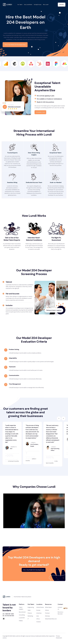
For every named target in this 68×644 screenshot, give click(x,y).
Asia (38, 616)
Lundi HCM (22, 618)
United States (40, 607)
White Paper (48, 607)
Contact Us (60, 608)
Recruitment (22, 612)
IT (28, 619)
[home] (9, 5)
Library (47, 610)
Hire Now (62, 5)
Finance (30, 613)
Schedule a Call (40, 112)
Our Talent (20, 5)
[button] (59, 418)
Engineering (31, 607)
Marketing (30, 616)
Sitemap (47, 616)
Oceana (39, 622)
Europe (38, 610)
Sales (29, 610)
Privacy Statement (59, 637)
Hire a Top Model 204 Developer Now (15, 45)
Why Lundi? (46, 5)
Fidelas (21, 621)
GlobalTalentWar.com (51, 619)
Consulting (22, 615)
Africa (38, 619)
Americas (39, 613)
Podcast (47, 613)
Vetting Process (38, 5)
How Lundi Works (28, 5)
